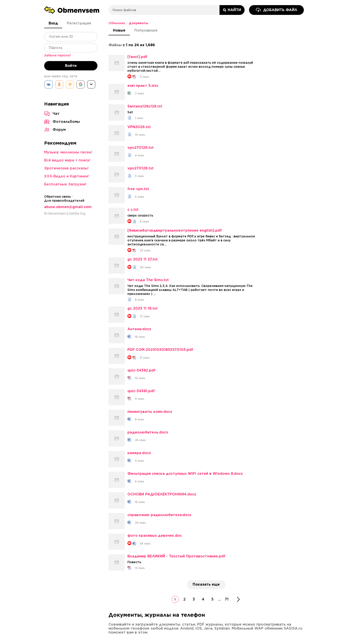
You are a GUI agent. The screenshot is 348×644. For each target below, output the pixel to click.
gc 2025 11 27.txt (142, 259)
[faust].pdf (137, 57)
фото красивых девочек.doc (155, 536)
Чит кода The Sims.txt (148, 280)
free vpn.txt (138, 189)
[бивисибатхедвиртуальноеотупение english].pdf (175, 231)
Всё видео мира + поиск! (67, 160)
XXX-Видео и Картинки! (66, 176)
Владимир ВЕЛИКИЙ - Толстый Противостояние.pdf (176, 556)
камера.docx (139, 453)
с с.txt (133, 210)
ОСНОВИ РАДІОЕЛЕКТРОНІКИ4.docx (162, 494)
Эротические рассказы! (66, 168)
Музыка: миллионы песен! (68, 152)
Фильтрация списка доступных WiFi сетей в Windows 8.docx (185, 474)
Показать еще (206, 584)
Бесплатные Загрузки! (65, 184)
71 (227, 599)
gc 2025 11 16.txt (142, 308)
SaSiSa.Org (77, 213)
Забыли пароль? (57, 55)
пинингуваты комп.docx (150, 412)
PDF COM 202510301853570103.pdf (160, 350)
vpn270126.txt (140, 148)
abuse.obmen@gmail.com (68, 207)
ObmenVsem (57, 213)
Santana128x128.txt (145, 106)
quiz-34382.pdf (141, 370)
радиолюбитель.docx (148, 432)
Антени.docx (139, 329)
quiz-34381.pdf (141, 391)
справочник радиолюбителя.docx (159, 515)
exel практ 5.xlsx (143, 86)
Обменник (117, 23)
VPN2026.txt (139, 127)
